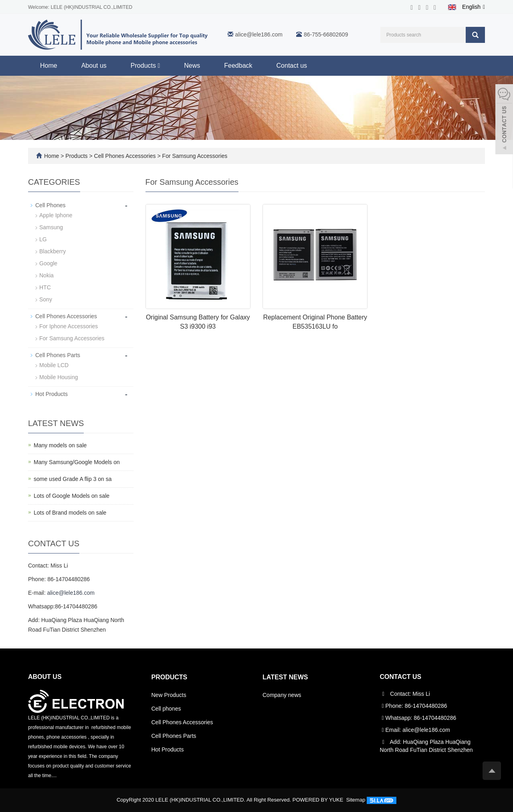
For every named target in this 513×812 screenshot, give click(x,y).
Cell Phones (50, 205)
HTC (45, 287)
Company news (282, 695)
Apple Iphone (56, 215)
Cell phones (166, 709)
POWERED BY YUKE (319, 800)
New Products (169, 695)
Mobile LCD (54, 365)
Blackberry (53, 251)
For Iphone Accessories (69, 326)
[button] (159, 66)
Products (145, 66)
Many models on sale (60, 445)
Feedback (238, 66)
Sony (46, 299)
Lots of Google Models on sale (72, 496)
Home (49, 66)
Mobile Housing (59, 377)
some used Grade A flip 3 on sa (73, 479)
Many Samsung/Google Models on (77, 462)
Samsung (51, 227)
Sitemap (356, 800)
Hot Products (52, 394)
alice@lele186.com (259, 34)
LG (43, 239)
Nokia (46, 275)
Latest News (285, 677)
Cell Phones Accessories (125, 156)
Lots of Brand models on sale (70, 513)
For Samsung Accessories (194, 156)
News (192, 66)
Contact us (292, 66)
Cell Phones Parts (58, 355)
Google (48, 263)
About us (94, 66)
